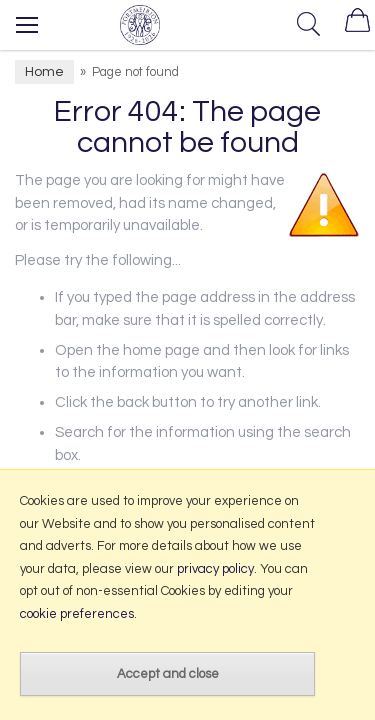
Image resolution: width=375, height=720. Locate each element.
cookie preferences (77, 614)
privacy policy (215, 569)
